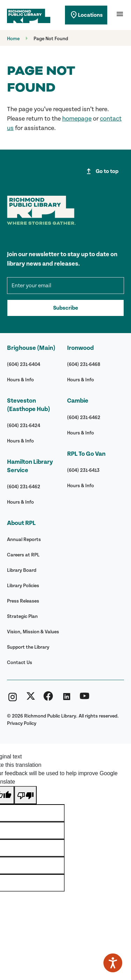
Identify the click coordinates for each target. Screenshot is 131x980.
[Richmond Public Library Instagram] (13, 699)
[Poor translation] (26, 795)
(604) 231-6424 (24, 426)
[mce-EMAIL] (65, 286)
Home (13, 39)
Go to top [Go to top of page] (101, 171)
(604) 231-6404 (24, 364)
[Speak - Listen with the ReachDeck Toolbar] (113, 963)
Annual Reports (24, 539)
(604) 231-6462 (24, 487)
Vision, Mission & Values (33, 632)
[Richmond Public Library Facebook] (48, 699)
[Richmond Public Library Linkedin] (66, 699)
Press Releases (23, 601)
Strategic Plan (22, 616)
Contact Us (20, 662)
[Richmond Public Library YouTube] (85, 699)
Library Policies (23, 586)
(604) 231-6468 (84, 364)
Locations (86, 15)
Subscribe (65, 308)
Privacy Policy (22, 723)
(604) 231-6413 (83, 470)
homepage (77, 119)
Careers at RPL (23, 555)
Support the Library (28, 647)
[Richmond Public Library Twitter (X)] (31, 699)
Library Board (22, 570)
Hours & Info (20, 380)
